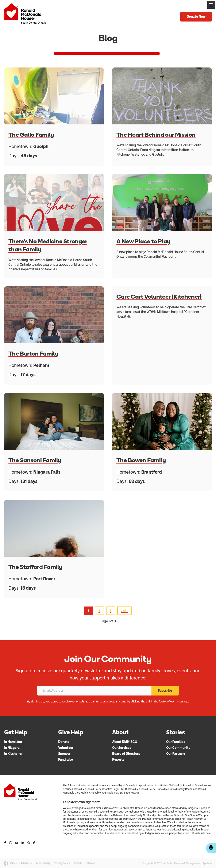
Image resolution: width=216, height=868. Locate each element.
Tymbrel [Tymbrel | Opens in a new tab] (207, 863)
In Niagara (12, 748)
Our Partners (176, 754)
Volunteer (66, 748)
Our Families (176, 742)
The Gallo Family (31, 135)
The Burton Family (33, 353)
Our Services (122, 748)
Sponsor (64, 754)
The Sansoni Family (35, 460)
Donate (64, 742)
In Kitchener (13, 754)
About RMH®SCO (125, 742)
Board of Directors (126, 754)
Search (78, 863)
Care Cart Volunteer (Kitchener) (159, 297)
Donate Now (196, 17)
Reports (118, 759)
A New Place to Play (143, 241)
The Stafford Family (35, 567)
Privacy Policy (62, 863)
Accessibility (43, 863)
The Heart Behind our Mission (156, 135)
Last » (124, 611)
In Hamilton (13, 742)
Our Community (178, 748)
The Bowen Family (141, 460)
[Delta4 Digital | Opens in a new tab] (18, 863)
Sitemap (90, 863)
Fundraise (66, 759)
